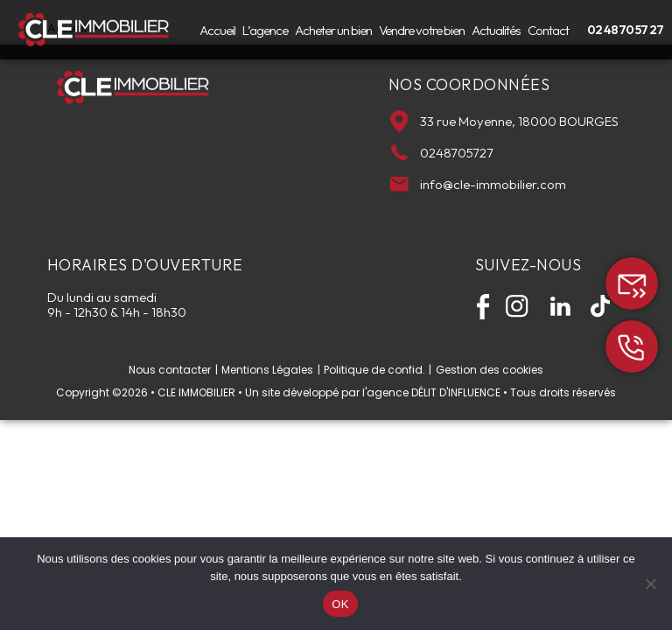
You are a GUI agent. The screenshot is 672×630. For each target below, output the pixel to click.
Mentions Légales (267, 370)
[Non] (650, 584)
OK (340, 604)
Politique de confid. (374, 370)
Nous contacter (170, 370)
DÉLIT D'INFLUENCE (456, 392)
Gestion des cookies (490, 370)
